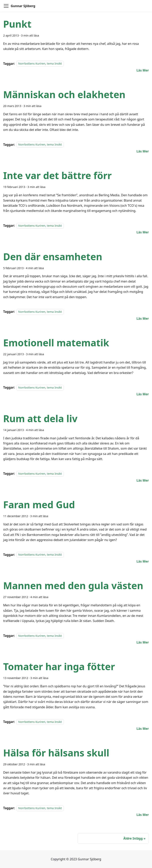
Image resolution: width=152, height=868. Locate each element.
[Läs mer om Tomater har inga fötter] (143, 729)
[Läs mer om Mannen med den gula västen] (143, 642)
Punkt (17, 24)
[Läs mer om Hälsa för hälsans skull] (143, 815)
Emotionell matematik (56, 343)
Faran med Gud (39, 505)
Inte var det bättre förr (57, 175)
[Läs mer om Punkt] (143, 70)
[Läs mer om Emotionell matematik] (143, 394)
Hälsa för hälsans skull (56, 753)
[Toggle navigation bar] (6, 6)
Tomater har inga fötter (59, 666)
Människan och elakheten (64, 94)
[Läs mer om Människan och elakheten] (143, 151)
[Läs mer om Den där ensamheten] (143, 318)
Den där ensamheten (53, 257)
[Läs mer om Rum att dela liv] (143, 480)
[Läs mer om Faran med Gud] (143, 561)
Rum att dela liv (40, 418)
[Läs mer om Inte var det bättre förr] (143, 232)
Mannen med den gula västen (73, 586)
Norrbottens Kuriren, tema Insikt (40, 64)
